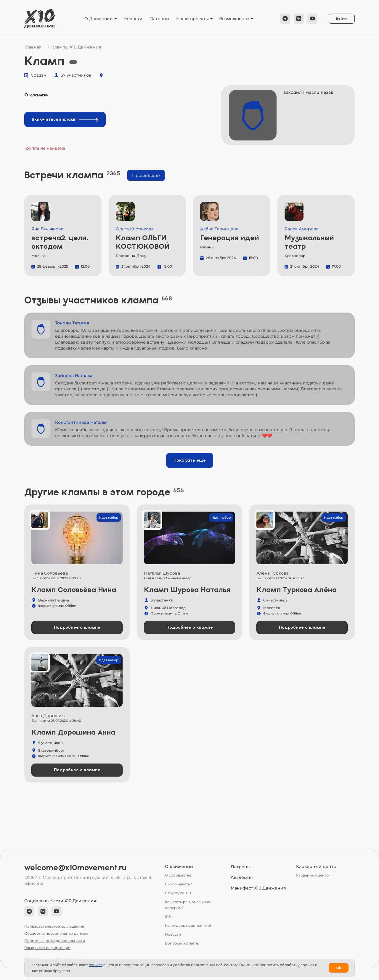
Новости (133, 19)
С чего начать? (178, 884)
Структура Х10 (178, 893)
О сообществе (178, 875)
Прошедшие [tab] (146, 175)
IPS (168, 917)
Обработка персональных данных (56, 933)
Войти (342, 19)
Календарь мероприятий (188, 925)
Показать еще (190, 460)
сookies (96, 965)
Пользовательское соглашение (54, 926)
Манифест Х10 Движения (258, 888)
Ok (339, 968)
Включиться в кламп (65, 119)
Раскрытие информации (47, 948)
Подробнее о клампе (77, 627)
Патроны (159, 19)
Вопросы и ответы (182, 943)
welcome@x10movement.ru (76, 868)
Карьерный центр (312, 875)
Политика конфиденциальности (55, 941)
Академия (242, 877)
